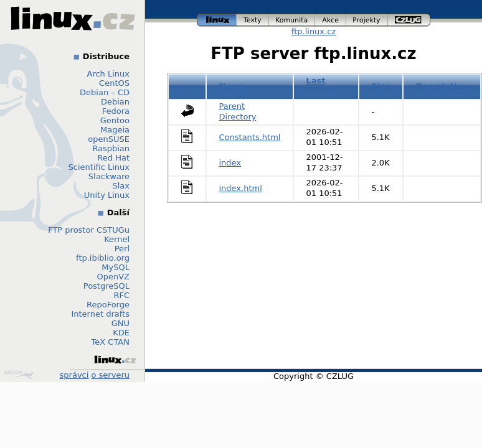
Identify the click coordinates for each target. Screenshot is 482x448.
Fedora (116, 111)
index (230, 163)
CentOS (114, 83)
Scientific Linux (99, 167)
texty (253, 20)
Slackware (109, 176)
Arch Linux (109, 74)
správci (74, 375)
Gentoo (115, 120)
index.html (241, 188)
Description (442, 86)
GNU (120, 323)
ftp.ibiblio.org (103, 258)
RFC (121, 295)
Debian (115, 102)
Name (232, 86)
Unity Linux (107, 195)
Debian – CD (105, 92)
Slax (121, 186)
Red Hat (113, 158)
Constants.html (250, 137)
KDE (121, 333)
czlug (409, 20)
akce (331, 20)
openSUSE (109, 139)
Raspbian (111, 148)
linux (217, 20)
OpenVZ (113, 277)
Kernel (117, 239)
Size (380, 86)
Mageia (115, 130)
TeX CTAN (111, 342)
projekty (367, 20)
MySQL (116, 267)
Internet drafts (100, 314)
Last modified (326, 86)
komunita (292, 20)
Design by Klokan (19, 375)
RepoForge (108, 305)
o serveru (111, 375)
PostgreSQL (106, 286)
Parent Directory (238, 111)
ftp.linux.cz (314, 31)
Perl (122, 249)
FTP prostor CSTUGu (89, 230)
